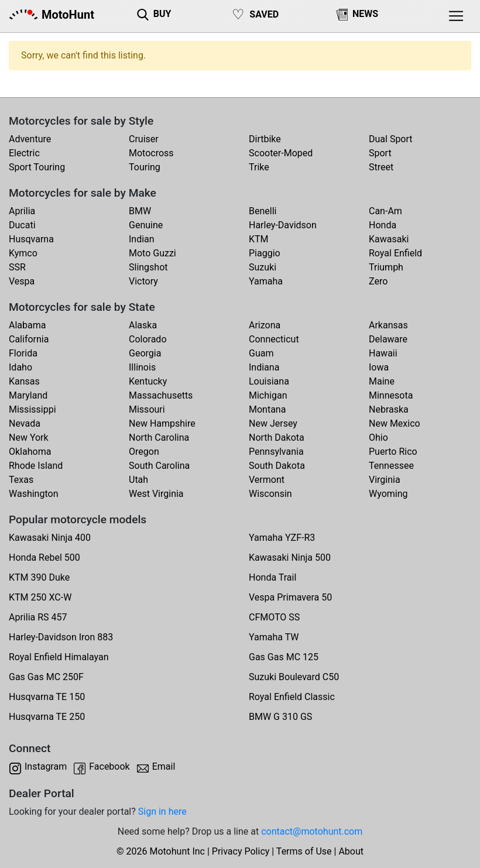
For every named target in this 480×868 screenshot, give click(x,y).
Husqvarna (31, 239)
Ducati (22, 225)
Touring (145, 167)
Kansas (24, 381)
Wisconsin (270, 494)
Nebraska (389, 409)
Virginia (385, 480)
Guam (261, 353)
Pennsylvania (276, 452)
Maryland (28, 395)
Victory (143, 281)
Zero (378, 281)
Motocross (151, 153)
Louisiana (269, 381)
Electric (24, 153)
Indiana (264, 367)
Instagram (46, 766)
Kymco (23, 253)
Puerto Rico (393, 452)
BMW (140, 211)
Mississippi (32, 409)
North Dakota (277, 438)
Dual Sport (391, 139)
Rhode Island (36, 466)
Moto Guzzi (152, 253)
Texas (21, 480)
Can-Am (385, 211)
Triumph (386, 267)
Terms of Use (304, 851)
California (29, 339)
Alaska (143, 325)
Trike (259, 167)
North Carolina (159, 438)
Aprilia (22, 211)
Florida (23, 353)
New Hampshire (162, 423)
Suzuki (263, 267)
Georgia (145, 353)
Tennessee (391, 466)
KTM (259, 239)
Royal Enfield (395, 253)
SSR (17, 267)
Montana (267, 409)
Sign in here (162, 812)
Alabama (27, 325)
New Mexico (395, 423)
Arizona (265, 325)
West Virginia (156, 494)
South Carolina (159, 466)
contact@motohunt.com (312, 831)
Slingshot (148, 267)
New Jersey (273, 423)
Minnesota (391, 395)
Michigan (268, 395)
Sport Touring (37, 167)
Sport (380, 153)
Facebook (109, 766)
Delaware (388, 339)
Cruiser (144, 139)
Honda (383, 225)
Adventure (30, 139)
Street (381, 167)
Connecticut (274, 339)
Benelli (263, 211)
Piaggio (265, 253)
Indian (142, 239)
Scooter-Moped (281, 153)
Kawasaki (389, 239)
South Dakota (277, 466)
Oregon (144, 452)
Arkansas (388, 325)
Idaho (20, 367)
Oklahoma (30, 452)
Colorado (148, 339)
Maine (382, 381)
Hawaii (383, 353)
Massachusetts (161, 395)
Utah (138, 480)
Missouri (147, 409)
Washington (33, 494)
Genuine (146, 225)
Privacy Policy (241, 851)
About (351, 851)
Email (164, 766)
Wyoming (388, 494)
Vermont (267, 480)
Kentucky (148, 381)
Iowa (379, 367)
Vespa (22, 281)
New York (29, 438)
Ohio (378, 438)
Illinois (142, 367)
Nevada (25, 423)
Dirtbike (265, 139)
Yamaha (266, 281)
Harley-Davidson (283, 225)
